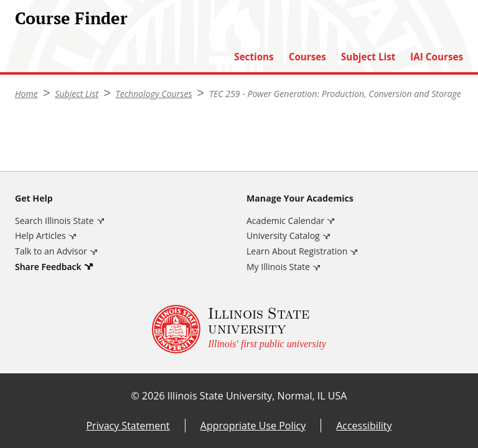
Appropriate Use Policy (253, 426)
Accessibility (364, 426)
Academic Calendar (285, 221)
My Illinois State (278, 267)
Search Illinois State (54, 221)
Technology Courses (154, 94)
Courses (307, 57)
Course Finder (71, 18)
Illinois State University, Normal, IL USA (257, 396)
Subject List (368, 57)
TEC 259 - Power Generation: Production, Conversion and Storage (335, 94)
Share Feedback (48, 267)
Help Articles (40, 236)
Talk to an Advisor (51, 251)
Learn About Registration (297, 251)
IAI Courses (437, 57)
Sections (254, 57)
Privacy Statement (128, 426)
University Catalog (283, 236)
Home (26, 94)
